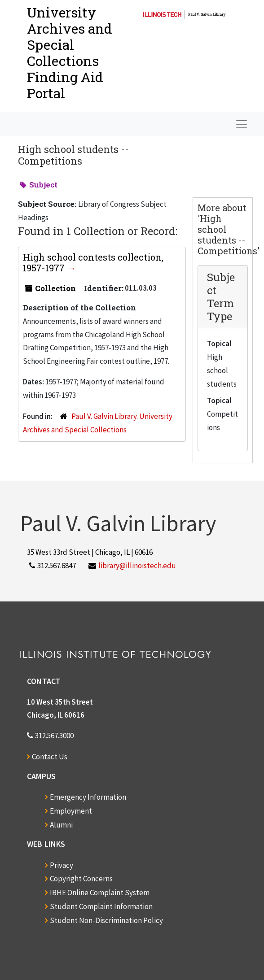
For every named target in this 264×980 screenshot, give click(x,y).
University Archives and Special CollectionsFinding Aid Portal (70, 53)
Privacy (62, 865)
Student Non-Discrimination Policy (106, 920)
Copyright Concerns (81, 879)
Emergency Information (88, 797)
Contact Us (50, 757)
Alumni (61, 825)
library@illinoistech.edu (137, 566)
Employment (71, 811)
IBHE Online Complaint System (100, 893)
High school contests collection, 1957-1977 (93, 262)
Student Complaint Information (101, 906)
